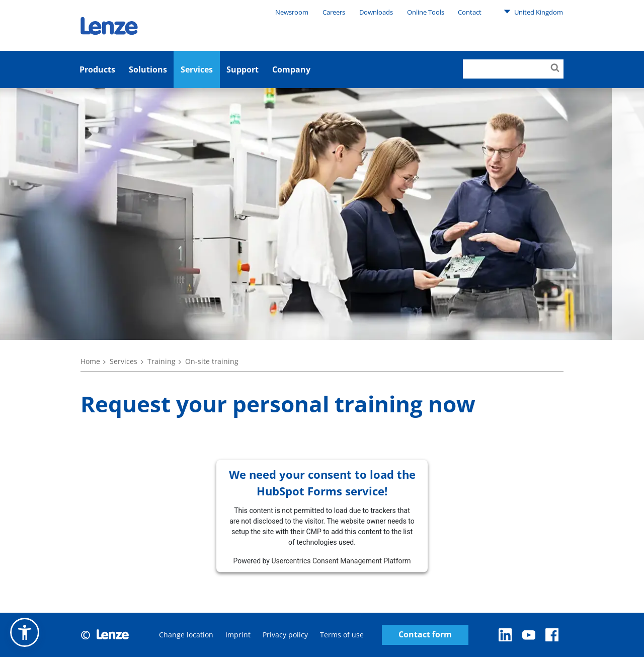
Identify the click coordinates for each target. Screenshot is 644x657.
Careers (334, 12)
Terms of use (342, 635)
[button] (25, 632)
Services (197, 69)
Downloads (376, 12)
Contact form (425, 635)
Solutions (148, 69)
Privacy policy (285, 635)
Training (162, 361)
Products (97, 69)
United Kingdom (533, 12)
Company (291, 69)
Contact (470, 12)
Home (90, 361)
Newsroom (292, 12)
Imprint (238, 635)
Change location (186, 635)
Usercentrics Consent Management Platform (341, 560)
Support (243, 69)
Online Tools (426, 12)
